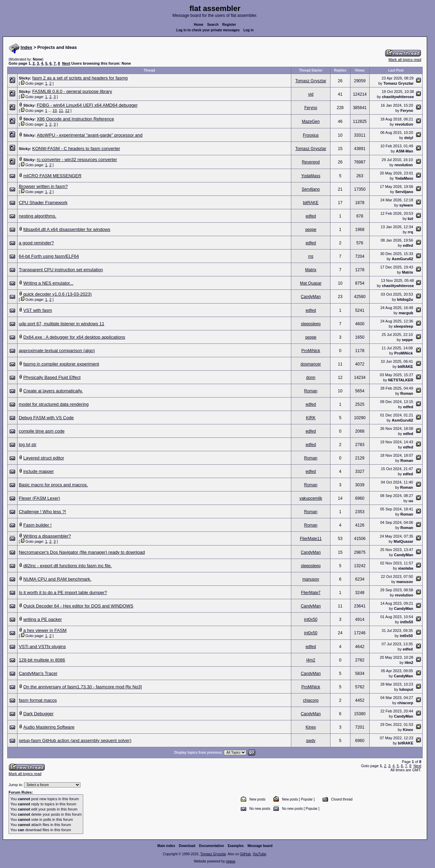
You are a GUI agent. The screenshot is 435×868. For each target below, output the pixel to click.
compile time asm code (42, 431)
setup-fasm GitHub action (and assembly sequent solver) (75, 740)
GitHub (245, 855)
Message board (260, 847)
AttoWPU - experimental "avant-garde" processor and (90, 135)
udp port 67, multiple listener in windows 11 (62, 324)
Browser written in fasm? (43, 186)
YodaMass (311, 176)
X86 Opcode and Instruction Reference (75, 119)
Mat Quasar (311, 283)
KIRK (311, 418)
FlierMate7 (311, 593)
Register (229, 25)
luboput (406, 689)
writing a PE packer (43, 619)
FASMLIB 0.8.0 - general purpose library (72, 91)
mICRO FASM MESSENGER (52, 176)
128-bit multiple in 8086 (42, 660)
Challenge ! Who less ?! (42, 512)
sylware (406, 205)
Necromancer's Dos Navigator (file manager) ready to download (82, 552)
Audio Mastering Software (49, 727)
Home (199, 25)
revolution (404, 124)
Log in (249, 30)
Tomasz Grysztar (311, 81)
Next (66, 63)
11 (61, 110)
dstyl (409, 138)
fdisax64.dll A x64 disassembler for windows (67, 229)
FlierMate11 (311, 539)
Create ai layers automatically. (53, 391)
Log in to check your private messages (208, 30)
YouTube (259, 855)
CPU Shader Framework (43, 203)
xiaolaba (405, 568)
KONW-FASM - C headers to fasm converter (76, 149)
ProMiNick (311, 351)
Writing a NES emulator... (48, 283)
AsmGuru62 (402, 259)
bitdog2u (405, 299)
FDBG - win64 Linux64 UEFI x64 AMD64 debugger (87, 105)
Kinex (311, 727)
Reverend (311, 162)
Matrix (311, 270)
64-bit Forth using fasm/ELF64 (49, 256)
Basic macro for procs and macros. (53, 485)
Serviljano (311, 189)
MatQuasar (404, 541)
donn (311, 378)
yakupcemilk (311, 498)
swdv (311, 741)
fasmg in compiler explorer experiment (61, 364)
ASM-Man (404, 151)
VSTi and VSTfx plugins (42, 647)
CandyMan (311, 297)
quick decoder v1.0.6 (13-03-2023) (58, 294)
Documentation (212, 847)
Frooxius (311, 135)
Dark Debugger (39, 714)
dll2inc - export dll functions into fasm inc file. (68, 566)
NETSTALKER (401, 380)
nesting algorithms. (38, 216)
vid (311, 94)
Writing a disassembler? (47, 536)
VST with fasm (38, 310)
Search (213, 25)
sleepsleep (311, 324)
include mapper (39, 471)
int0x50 (311, 620)
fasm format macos (38, 700)
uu (411, 501)
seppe (311, 230)
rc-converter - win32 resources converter (77, 160)
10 (55, 110)
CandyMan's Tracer (38, 673)
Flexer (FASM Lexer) (40, 498)
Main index (166, 847)
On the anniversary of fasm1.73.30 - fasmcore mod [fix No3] (83, 687)
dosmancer (311, 364)
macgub (406, 313)
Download (187, 847)
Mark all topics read (405, 60)
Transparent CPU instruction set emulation (61, 270)
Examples (236, 847)
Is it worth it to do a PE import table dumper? (63, 592)
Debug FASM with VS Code (46, 418)
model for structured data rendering (54, 404)
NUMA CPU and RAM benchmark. (57, 579)
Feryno (311, 108)
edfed (311, 216)
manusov (311, 579)
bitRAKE (311, 203)
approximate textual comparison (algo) (57, 351)
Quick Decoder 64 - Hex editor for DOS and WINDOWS (78, 606)
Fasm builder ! (37, 525)
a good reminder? (36, 243)
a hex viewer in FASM (45, 630)
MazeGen (311, 121)
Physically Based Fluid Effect (52, 377)
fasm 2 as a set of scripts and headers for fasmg (80, 78)
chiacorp (311, 700)
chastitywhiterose (398, 97)
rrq (410, 232)
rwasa (231, 863)
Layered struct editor (44, 458)
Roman (311, 391)
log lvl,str (28, 444)
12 (67, 110)
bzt (410, 219)
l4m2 (311, 660)
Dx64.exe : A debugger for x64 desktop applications (74, 337)
